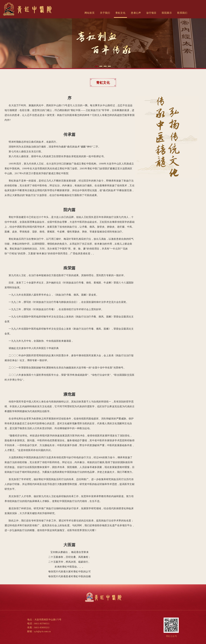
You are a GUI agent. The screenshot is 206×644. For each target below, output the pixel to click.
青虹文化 (120, 13)
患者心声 (136, 13)
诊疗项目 (151, 13)
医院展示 (167, 13)
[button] (97, 66)
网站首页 (90, 13)
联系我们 (182, 13)
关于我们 (105, 13)
